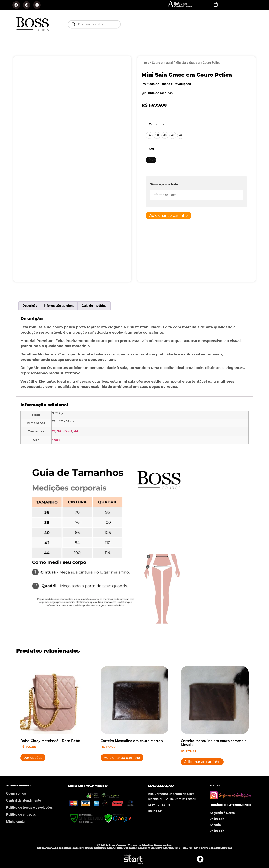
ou (183, 5)
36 (54, 431)
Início (145, 63)
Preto (56, 440)
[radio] (149, 135)
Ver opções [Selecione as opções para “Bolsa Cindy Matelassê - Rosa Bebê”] (33, 758)
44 (76, 431)
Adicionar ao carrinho (168, 215)
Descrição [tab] (30, 306)
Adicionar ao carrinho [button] (122, 758)
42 (70, 431)
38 (59, 431)
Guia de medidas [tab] (94, 306)
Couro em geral (162, 63)
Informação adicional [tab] (60, 306)
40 (65, 431)
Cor (152, 149)
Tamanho (156, 124)
